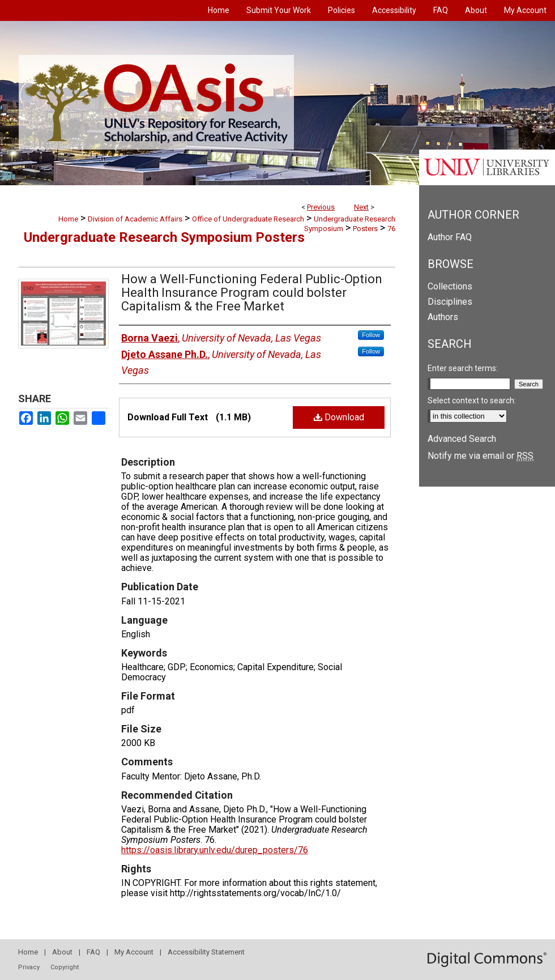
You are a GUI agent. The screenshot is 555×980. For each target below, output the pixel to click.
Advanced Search (462, 439)
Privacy (29, 967)
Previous (321, 207)
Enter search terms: (463, 368)
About (62, 952)
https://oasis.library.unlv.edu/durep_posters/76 (215, 850)
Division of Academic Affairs (135, 219)
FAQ (93, 952)
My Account (134, 952)
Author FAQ (450, 237)
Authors (443, 317)
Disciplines (450, 302)
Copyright (65, 967)
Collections (450, 286)
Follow (371, 335)
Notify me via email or (481, 456)
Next (361, 207)
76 (391, 229)
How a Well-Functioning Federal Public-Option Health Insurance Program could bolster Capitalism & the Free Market (252, 293)
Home (68, 219)
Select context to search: (472, 400)
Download (339, 417)
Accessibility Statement (206, 952)
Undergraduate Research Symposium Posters (164, 237)
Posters (365, 229)
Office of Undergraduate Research (248, 219)
